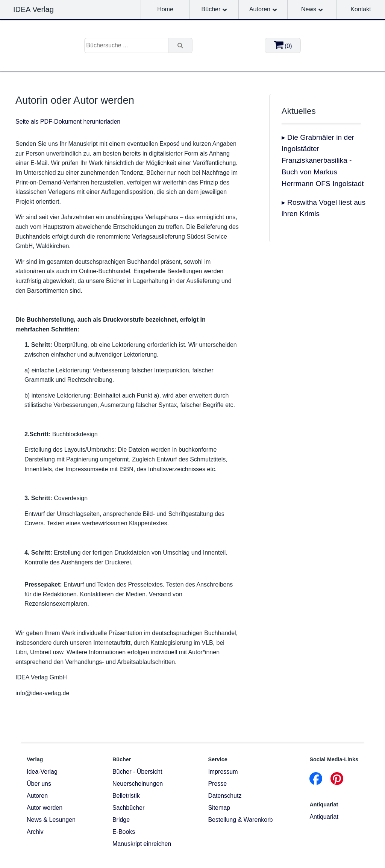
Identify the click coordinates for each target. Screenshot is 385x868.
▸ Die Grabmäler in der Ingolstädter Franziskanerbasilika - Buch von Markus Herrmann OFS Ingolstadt (323, 160)
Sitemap (219, 808)
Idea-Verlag (42, 772)
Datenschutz (225, 796)
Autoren (260, 9)
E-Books (124, 832)
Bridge (121, 820)
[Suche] (180, 45)
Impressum (223, 772)
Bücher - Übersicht (137, 772)
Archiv (35, 832)
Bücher (211, 9)
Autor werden (45, 808)
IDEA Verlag (33, 9)
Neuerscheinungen (138, 784)
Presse (217, 784)
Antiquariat (324, 817)
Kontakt (361, 9)
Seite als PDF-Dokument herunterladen (68, 122)
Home (165, 9)
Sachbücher (128, 808)
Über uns (39, 784)
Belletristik (126, 796)
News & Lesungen (51, 820)
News (309, 9)
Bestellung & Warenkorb (240, 820)
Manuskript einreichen (142, 844)
